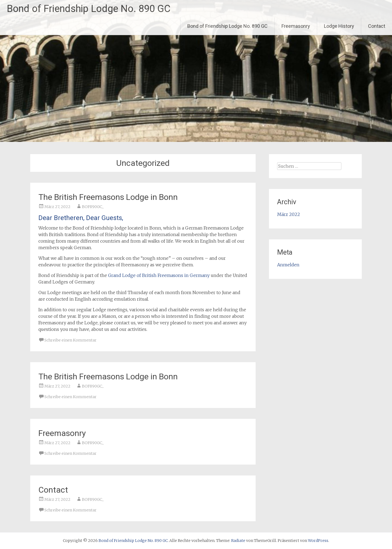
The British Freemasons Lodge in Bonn (108, 197)
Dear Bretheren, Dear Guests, (81, 218)
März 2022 (289, 214)
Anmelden (288, 265)
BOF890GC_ (93, 207)
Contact (377, 26)
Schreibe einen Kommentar (71, 340)
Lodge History (339, 26)
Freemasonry (296, 26)
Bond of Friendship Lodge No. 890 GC (89, 9)
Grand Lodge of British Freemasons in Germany (159, 275)
